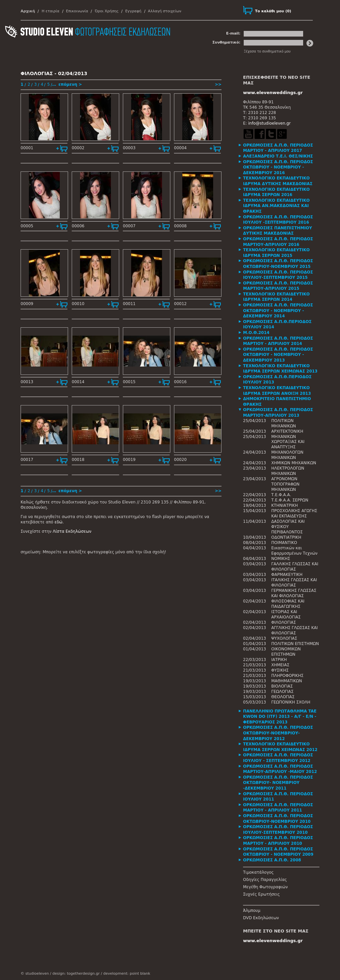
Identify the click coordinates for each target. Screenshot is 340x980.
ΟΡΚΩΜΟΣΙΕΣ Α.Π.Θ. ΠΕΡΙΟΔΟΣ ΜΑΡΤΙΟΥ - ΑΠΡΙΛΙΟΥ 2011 (278, 808)
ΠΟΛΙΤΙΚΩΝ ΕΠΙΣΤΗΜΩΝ (295, 644)
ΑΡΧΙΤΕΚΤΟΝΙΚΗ (287, 431)
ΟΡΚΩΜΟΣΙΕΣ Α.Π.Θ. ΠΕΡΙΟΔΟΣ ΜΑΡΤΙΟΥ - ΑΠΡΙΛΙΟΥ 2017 (278, 148)
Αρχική (28, 11)
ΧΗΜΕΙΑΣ (280, 665)
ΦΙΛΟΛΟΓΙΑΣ (284, 622)
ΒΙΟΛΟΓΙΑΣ (282, 686)
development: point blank (127, 974)
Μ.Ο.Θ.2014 (256, 333)
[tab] (281, 148)
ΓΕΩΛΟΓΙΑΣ (282, 692)
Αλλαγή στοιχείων (165, 11)
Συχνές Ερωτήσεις (261, 894)
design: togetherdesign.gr (76, 974)
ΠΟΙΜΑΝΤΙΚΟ (284, 543)
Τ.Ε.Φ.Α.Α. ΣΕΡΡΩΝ (290, 500)
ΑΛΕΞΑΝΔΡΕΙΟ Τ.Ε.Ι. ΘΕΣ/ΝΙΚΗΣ (278, 156)
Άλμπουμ (252, 911)
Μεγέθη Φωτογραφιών (265, 887)
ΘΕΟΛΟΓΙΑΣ (283, 697)
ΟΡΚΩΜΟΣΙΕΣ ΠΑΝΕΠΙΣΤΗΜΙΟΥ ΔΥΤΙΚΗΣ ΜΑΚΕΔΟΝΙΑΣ (278, 231)
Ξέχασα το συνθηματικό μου (267, 51)
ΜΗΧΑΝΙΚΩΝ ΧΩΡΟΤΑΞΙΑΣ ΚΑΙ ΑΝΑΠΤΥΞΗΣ (288, 442)
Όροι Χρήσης (107, 11)
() (273, 11)
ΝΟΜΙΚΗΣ (281, 559)
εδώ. (59, 522)
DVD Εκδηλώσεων (261, 918)
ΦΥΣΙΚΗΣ (280, 670)
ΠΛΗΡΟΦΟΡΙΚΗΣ (287, 676)
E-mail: (233, 33)
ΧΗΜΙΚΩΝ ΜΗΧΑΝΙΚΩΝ (294, 463)
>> (218, 84)
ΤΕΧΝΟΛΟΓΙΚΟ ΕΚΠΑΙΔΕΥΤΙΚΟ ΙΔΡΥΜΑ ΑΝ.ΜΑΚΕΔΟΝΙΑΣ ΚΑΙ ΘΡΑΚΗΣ (276, 206)
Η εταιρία (50, 11)
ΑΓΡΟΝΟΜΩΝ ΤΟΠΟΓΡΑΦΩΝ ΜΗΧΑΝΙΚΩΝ (285, 484)
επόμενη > (70, 84)
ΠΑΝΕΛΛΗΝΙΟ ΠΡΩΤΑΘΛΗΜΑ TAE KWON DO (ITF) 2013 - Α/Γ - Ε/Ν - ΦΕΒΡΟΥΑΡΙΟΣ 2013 (280, 717)
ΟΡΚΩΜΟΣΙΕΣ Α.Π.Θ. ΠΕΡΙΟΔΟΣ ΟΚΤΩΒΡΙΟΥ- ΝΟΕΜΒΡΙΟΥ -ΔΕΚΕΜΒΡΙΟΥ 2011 (278, 783)
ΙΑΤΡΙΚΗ (279, 660)
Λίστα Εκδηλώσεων (72, 531)
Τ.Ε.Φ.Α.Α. (281, 495)
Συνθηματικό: (226, 42)
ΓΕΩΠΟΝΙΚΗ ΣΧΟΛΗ (291, 702)
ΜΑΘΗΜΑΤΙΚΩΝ (287, 681)
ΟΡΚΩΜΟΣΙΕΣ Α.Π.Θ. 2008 (272, 860)
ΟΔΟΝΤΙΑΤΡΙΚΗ (286, 537)
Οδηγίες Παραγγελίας (265, 880)
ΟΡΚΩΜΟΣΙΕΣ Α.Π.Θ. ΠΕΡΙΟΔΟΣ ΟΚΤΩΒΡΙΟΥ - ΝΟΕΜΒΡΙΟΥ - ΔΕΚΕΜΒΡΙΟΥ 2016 (278, 167)
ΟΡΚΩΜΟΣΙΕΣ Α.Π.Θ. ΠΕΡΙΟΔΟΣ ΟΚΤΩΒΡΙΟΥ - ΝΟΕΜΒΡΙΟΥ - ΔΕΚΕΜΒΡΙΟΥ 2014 (278, 311)
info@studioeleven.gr (269, 123)
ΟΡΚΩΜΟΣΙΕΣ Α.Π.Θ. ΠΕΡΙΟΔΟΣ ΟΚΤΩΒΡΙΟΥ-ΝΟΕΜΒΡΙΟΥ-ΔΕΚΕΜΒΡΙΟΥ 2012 (278, 733)
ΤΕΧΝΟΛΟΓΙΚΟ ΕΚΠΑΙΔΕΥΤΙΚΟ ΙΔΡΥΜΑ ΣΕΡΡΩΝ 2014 (276, 297)
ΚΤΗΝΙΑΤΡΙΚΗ (285, 505)
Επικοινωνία (77, 11)
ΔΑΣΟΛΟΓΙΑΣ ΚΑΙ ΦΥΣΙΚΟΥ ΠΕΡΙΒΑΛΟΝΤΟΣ (288, 527)
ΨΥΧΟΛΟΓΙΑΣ (284, 638)
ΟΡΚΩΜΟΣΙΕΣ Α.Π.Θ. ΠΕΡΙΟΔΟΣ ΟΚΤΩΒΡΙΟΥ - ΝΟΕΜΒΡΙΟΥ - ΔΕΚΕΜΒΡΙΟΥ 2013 (278, 355)
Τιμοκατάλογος (258, 872)
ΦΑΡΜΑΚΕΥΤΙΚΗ (287, 575)
